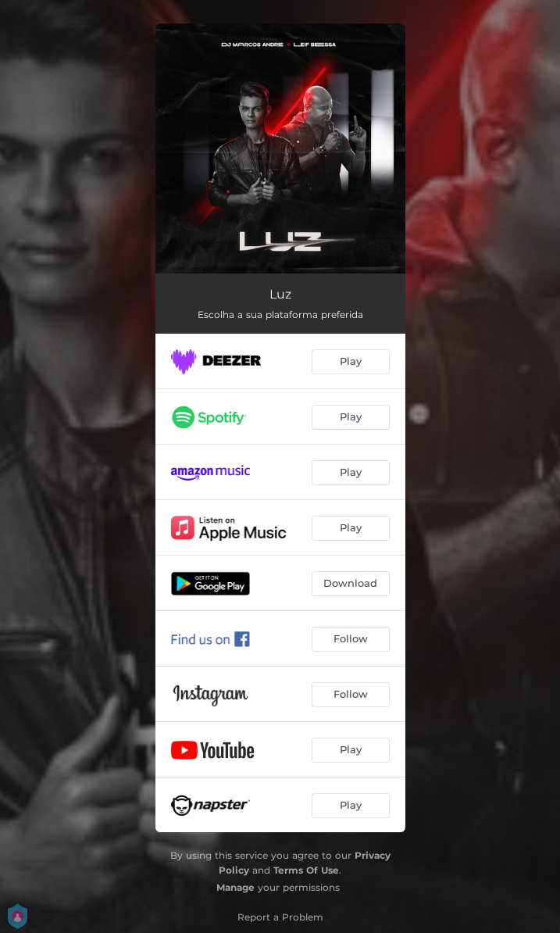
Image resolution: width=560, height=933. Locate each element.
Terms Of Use (306, 870)
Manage (235, 887)
